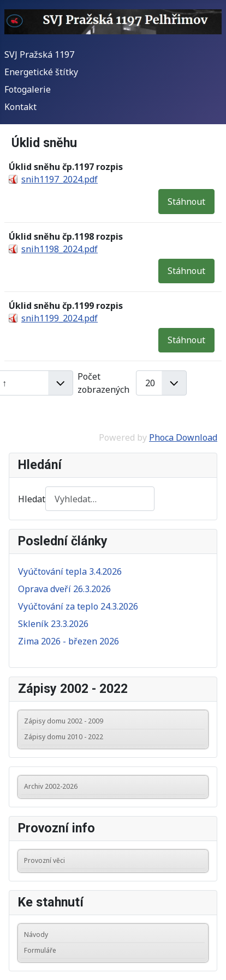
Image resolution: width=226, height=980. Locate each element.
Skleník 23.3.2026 (53, 624)
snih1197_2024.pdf (60, 179)
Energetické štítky (41, 72)
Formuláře (40, 950)
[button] (199, 721)
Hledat (32, 499)
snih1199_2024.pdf (60, 318)
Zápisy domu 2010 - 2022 (64, 737)
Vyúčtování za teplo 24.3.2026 (78, 606)
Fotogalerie (28, 89)
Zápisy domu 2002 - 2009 (64, 721)
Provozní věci (44, 860)
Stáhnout (186, 202)
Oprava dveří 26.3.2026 (64, 589)
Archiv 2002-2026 (51, 786)
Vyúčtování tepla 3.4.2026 (70, 571)
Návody (36, 935)
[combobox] (100, 499)
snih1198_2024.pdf (60, 249)
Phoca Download (183, 437)
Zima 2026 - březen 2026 (69, 641)
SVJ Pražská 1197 (39, 54)
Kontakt (20, 107)
